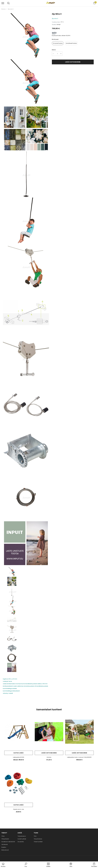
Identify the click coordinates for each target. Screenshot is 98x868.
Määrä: (54, 50)
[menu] (3, 3)
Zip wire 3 (11, 9)
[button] (26, 865)
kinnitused (55, 39)
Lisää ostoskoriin (73, 62)
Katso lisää (19, 753)
